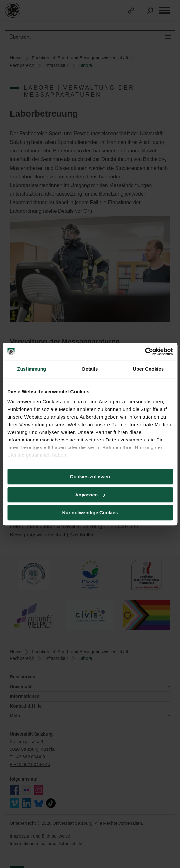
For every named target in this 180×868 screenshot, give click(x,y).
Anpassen (90, 495)
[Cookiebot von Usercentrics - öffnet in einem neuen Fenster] (145, 352)
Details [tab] (90, 369)
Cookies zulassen (90, 477)
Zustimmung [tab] (32, 369)
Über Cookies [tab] (148, 369)
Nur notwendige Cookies (90, 512)
